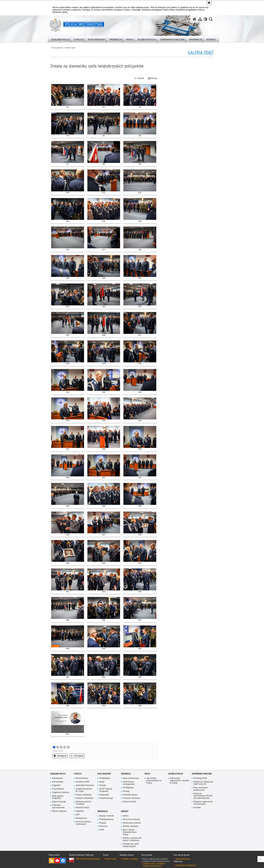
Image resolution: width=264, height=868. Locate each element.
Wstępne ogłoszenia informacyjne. (203, 803)
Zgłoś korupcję (59, 802)
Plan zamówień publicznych (201, 789)
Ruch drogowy (104, 774)
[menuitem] (60, 39)
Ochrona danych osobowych (83, 823)
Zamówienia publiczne (202, 774)
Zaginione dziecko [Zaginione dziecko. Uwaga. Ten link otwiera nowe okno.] (61, 792)
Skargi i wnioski (106, 816)
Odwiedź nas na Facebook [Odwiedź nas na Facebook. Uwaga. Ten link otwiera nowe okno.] (63, 861)
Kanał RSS (52, 861)
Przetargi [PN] (200, 778)
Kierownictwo (82, 778)
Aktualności (57, 778)
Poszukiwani (58, 789)
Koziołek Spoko (130, 795)
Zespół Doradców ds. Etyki (84, 790)
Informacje (103, 811)
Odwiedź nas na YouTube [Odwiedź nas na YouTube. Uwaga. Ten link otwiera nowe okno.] (57, 861)
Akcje (102, 782)
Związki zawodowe (84, 798)
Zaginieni (56, 785)
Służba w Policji (176, 774)
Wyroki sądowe (59, 811)
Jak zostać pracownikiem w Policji (154, 781)
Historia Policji (82, 808)
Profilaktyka (105, 778)
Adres (126, 816)
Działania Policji (58, 774)
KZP (78, 815)
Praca (147, 774)
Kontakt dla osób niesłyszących (131, 845)
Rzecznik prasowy (131, 819)
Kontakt (197, 808)
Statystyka (104, 795)
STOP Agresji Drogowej (105, 790)
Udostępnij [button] (60, 756)
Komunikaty (58, 782)
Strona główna (57, 48)
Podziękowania (106, 819)
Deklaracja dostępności (186, 865)
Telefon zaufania (130, 826)
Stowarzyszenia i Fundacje (84, 803)
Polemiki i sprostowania (58, 806)
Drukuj (152, 78)
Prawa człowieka (84, 795)
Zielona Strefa (129, 802)
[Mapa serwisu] (200, 19)
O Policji (78, 774)
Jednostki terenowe (85, 785)
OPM (102, 830)
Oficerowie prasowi (132, 823)
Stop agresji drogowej (58, 797)
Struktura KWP (83, 782)
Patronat (103, 826)
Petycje (103, 823)
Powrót (139, 78)
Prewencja (126, 774)
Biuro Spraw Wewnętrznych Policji (130, 832)
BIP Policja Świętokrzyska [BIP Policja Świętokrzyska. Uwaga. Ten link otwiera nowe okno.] (88, 859)
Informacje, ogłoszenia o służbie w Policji (179, 781)
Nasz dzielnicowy (131, 778)
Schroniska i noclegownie (129, 783)
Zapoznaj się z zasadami (154, 864)
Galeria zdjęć (70, 48)
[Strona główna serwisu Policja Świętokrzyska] (194, 19)
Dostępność (81, 818)
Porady (103, 785)
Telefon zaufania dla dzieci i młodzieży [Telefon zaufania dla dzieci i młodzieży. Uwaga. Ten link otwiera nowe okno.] (132, 839)
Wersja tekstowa (183, 859)
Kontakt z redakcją (130, 859)
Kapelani (80, 811)
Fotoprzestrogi (106, 798)
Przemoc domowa (131, 798)
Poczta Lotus (111, 859)
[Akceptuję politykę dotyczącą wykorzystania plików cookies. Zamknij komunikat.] (209, 3)
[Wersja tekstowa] (205, 19)
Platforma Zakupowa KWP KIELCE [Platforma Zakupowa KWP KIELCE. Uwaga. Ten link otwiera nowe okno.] (203, 783)
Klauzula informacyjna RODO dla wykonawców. (203, 796)
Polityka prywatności (152, 866)
